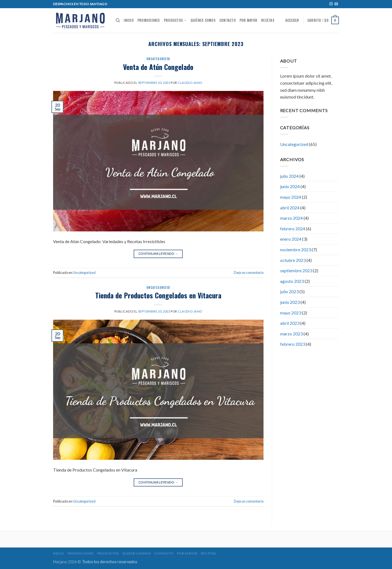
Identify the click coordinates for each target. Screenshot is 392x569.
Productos (175, 20)
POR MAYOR (248, 20)
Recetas (268, 20)
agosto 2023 (292, 281)
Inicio (129, 20)
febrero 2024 (293, 229)
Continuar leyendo (158, 254)
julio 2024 (289, 176)
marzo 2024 (291, 218)
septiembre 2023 (296, 270)
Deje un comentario (249, 273)
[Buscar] (118, 20)
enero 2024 (291, 239)
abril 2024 (290, 208)
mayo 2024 (291, 197)
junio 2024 (290, 186)
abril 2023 (290, 323)
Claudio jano (190, 83)
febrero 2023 (293, 344)
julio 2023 (289, 291)
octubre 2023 (293, 260)
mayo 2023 (291, 313)
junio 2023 (290, 302)
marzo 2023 (291, 334)
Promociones (149, 20)
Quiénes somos (203, 20)
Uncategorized (158, 59)
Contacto (228, 20)
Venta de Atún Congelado (158, 67)
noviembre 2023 (295, 250)
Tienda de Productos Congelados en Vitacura (158, 295)
